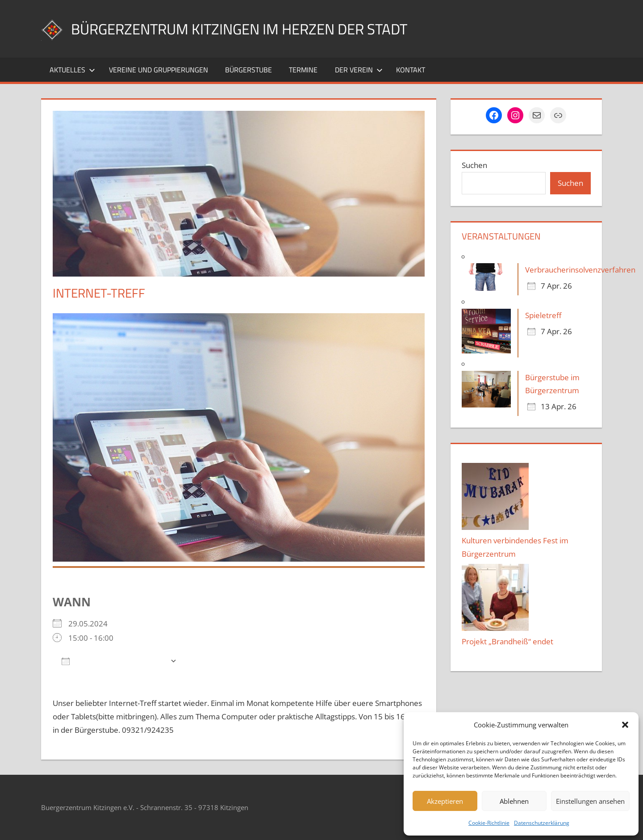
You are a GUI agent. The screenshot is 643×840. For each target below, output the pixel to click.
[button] (625, 725)
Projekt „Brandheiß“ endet (507, 641)
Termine (303, 70)
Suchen (474, 165)
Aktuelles (72, 70)
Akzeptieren (445, 801)
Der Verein (359, 70)
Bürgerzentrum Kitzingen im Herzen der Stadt (255, 28)
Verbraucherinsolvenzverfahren (580, 270)
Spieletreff (543, 315)
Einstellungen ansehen (590, 801)
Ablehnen (514, 801)
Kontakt (411, 70)
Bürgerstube (248, 70)
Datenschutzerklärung (542, 823)
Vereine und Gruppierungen (159, 70)
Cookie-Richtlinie (489, 823)
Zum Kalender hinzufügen (114, 661)
